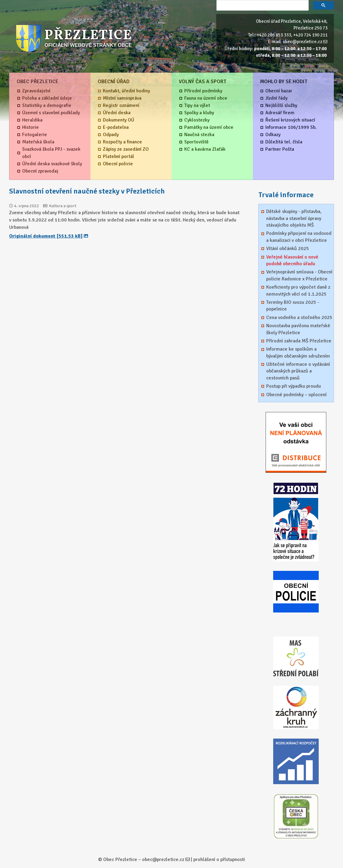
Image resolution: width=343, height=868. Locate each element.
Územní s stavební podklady (51, 113)
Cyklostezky (197, 120)
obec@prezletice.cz (302, 42)
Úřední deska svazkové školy (52, 164)
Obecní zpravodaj (40, 171)
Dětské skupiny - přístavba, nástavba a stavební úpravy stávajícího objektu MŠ (294, 218)
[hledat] (262, 5)
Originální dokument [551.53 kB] (46, 236)
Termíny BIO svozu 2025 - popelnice (293, 306)
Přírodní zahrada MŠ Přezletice (299, 341)
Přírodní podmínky (203, 91)
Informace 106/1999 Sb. (291, 127)
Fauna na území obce (206, 98)
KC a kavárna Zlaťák (205, 149)
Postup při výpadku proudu (294, 386)
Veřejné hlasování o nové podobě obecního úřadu (292, 260)
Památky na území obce (209, 127)
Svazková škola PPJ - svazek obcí (51, 153)
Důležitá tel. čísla (284, 142)
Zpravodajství (36, 91)
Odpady (111, 135)
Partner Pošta (280, 149)
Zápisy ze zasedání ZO (126, 149)
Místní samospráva (122, 98)
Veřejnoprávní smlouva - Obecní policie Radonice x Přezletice (299, 275)
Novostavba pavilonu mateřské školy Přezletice (298, 329)
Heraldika (32, 120)
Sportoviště (196, 142)
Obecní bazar (279, 91)
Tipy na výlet (197, 105)
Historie (31, 127)
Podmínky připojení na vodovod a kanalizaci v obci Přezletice (299, 237)
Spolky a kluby (199, 113)
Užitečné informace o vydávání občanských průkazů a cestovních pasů (298, 371)
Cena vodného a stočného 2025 (299, 317)
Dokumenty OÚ (119, 120)
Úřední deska (117, 113)
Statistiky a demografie (47, 105)
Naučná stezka (199, 135)
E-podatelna (116, 127)
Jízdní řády (276, 98)
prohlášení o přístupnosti (219, 859)
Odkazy (273, 135)
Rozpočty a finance (122, 142)
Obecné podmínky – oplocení (296, 395)
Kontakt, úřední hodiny (126, 91)
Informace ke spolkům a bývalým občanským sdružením (298, 352)
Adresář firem (280, 113)
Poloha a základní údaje (47, 98)
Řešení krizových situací (290, 120)
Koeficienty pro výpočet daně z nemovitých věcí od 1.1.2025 (298, 290)
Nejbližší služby (281, 105)
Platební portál (119, 156)
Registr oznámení (121, 105)
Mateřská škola (38, 142)
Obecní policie (118, 164)
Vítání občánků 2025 (288, 249)
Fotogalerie (35, 135)
